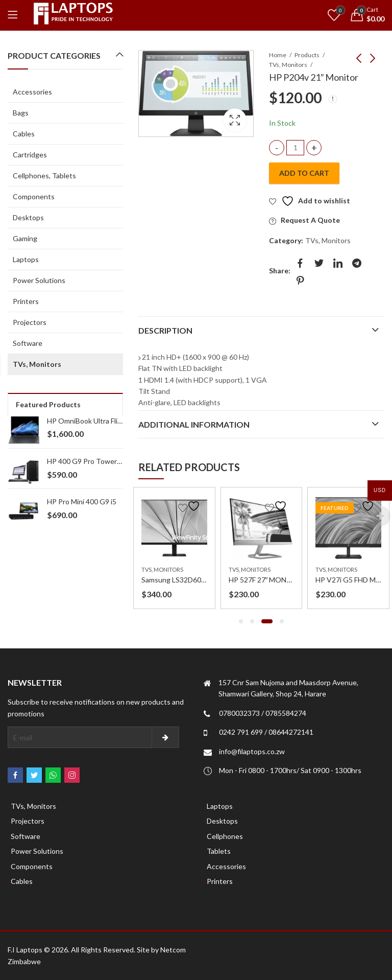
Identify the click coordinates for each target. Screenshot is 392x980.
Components (34, 196)
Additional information (194, 424)
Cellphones (225, 836)
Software (28, 343)
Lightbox (235, 120)
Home (278, 55)
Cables (24, 134)
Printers (26, 301)
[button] (241, 621)
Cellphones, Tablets (44, 176)
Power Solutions (39, 280)
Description (165, 330)
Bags (21, 113)
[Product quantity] (295, 148)
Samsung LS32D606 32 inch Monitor (199, 580)
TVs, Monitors (288, 65)
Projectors (30, 322)
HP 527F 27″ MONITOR (267, 580)
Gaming (25, 238)
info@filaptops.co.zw (252, 751)
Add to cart (304, 173)
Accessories (32, 92)
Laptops (26, 259)
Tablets (219, 851)
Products (307, 55)
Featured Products (48, 404)
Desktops (28, 217)
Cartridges (30, 155)
